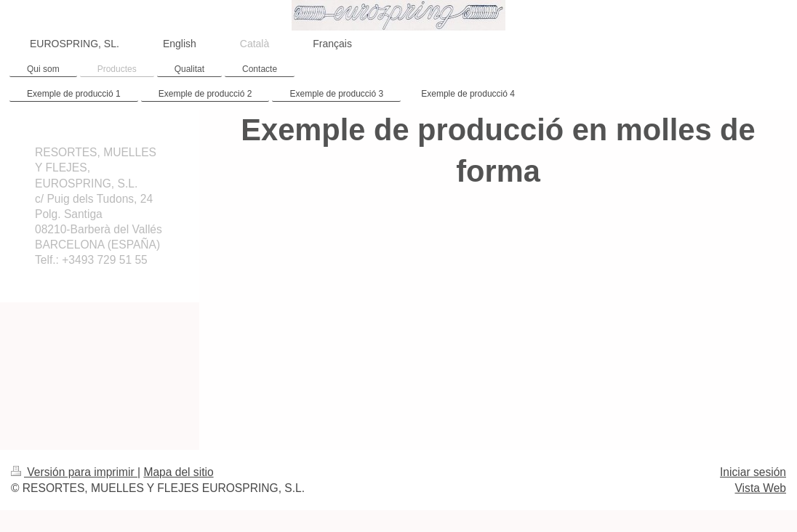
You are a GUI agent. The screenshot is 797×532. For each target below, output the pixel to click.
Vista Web (761, 488)
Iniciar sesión (753, 472)
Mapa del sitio (178, 472)
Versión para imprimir (74, 472)
